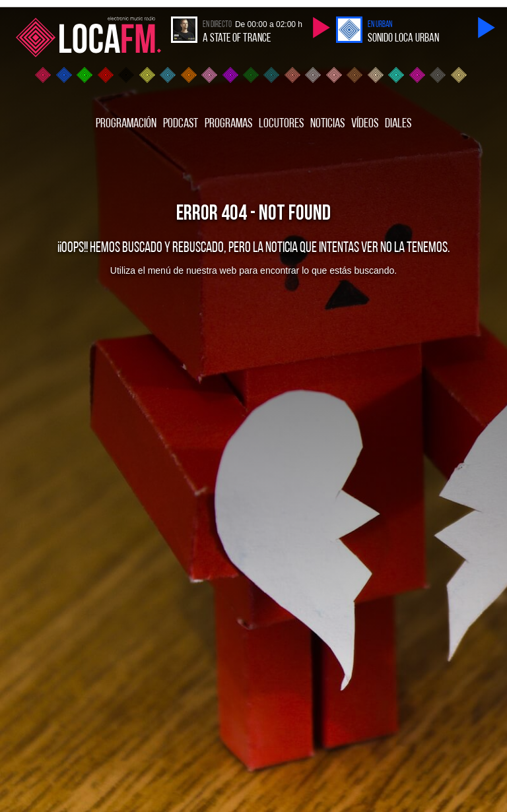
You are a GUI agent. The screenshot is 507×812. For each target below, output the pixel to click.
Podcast (181, 124)
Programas (228, 124)
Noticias (327, 124)
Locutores (281, 124)
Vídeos (365, 124)
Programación (126, 124)
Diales (398, 124)
